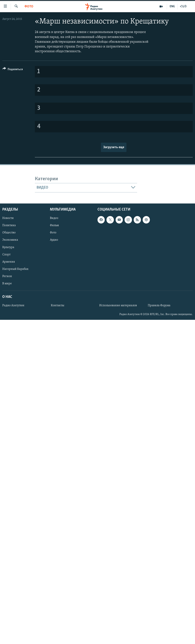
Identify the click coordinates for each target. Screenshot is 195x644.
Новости (8, 218)
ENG (172, 6)
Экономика (10, 240)
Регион (7, 276)
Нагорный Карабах (15, 269)
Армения (9, 262)
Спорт (6, 254)
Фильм (54, 225)
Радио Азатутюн (13, 306)
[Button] (13, 70)
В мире (7, 283)
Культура (8, 247)
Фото (29, 7)
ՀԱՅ (183, 6)
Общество (9, 233)
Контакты (58, 306)
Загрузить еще (114, 147)
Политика (9, 225)
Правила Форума (159, 306)
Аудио (54, 240)
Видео (54, 218)
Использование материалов (118, 306)
